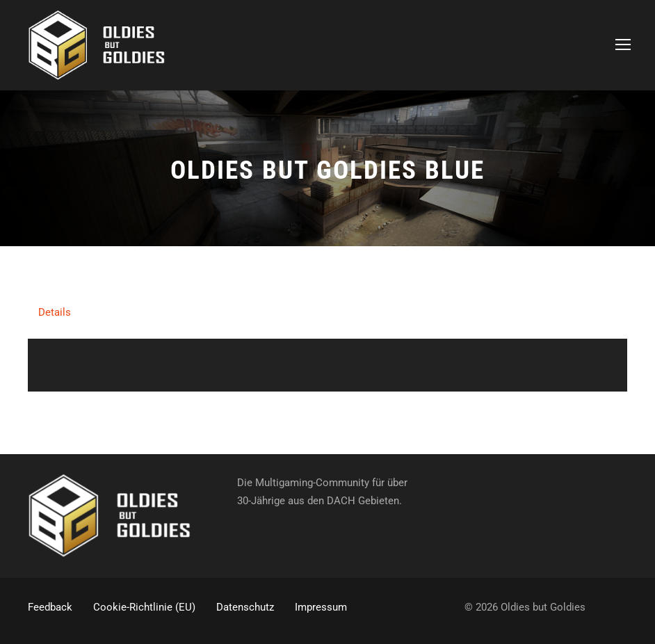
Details (55, 312)
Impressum (321, 607)
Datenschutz (245, 607)
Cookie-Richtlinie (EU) (144, 607)
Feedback (50, 607)
